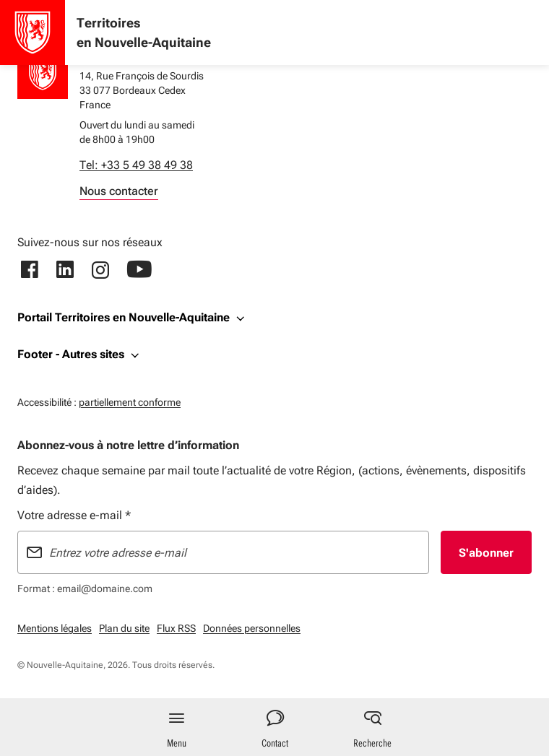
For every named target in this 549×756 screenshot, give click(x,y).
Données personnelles (252, 628)
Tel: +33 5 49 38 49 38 (136, 165)
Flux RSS (176, 628)
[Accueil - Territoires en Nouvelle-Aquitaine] (33, 32)
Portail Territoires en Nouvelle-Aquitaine (124, 317)
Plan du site (124, 628)
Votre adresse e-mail (74, 515)
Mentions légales (55, 628)
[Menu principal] (176, 727)
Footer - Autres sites (71, 354)
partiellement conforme (130, 400)
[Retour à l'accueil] (43, 74)
